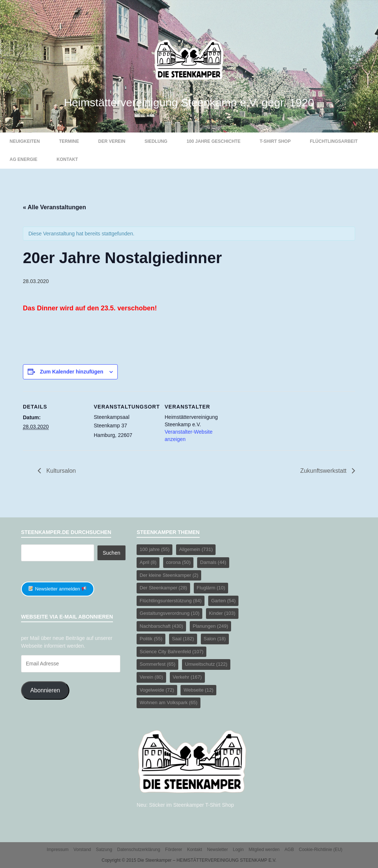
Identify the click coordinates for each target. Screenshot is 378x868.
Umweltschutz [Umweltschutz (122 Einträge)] (206, 664)
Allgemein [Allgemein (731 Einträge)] (196, 549)
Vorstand (82, 850)
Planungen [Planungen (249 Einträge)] (210, 626)
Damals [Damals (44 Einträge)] (213, 562)
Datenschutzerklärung (139, 850)
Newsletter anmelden (57, 589)
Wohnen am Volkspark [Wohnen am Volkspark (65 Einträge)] (169, 702)
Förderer (173, 850)
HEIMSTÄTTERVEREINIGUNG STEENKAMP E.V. (226, 860)
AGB (289, 850)
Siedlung (156, 141)
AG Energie (23, 159)
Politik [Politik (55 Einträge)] (151, 639)
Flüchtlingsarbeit (334, 141)
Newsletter (218, 850)
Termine (69, 141)
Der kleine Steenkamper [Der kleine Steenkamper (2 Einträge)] (169, 575)
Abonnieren (45, 690)
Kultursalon (60, 471)
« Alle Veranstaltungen (54, 207)
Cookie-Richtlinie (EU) (321, 850)
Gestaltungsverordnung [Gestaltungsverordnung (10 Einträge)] (169, 613)
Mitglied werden (264, 850)
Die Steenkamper (154, 860)
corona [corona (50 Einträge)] (178, 562)
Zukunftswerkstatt (324, 471)
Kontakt (67, 159)
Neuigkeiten (25, 141)
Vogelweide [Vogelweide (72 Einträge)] (157, 690)
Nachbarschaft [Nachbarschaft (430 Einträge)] (161, 626)
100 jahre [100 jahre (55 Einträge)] (154, 549)
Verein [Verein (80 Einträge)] (151, 677)
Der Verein (112, 141)
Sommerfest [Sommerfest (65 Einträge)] (157, 664)
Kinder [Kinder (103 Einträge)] (222, 613)
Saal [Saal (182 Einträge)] (183, 639)
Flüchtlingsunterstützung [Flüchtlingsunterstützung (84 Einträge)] (171, 601)
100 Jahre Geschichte (213, 141)
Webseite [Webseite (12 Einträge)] (198, 690)
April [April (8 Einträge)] (148, 562)
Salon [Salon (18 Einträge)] (215, 639)
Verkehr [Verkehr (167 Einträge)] (187, 677)
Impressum (57, 850)
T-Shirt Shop (275, 141)
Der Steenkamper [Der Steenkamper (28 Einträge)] (163, 588)
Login (238, 850)
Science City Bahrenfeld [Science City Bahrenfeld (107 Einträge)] (171, 652)
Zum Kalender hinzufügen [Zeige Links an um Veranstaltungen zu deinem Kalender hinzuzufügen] (72, 372)
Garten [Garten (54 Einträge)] (223, 601)
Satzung (104, 850)
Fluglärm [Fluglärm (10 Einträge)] (211, 588)
